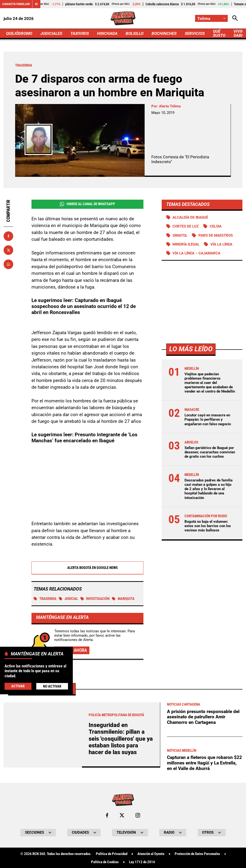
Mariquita (123, 599)
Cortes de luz (186, 226)
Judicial (69, 599)
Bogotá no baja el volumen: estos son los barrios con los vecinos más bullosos (208, 526)
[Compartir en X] (8, 250)
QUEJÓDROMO (19, 33)
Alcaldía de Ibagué (190, 217)
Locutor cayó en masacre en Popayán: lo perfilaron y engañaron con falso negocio (208, 419)
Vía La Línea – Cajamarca (196, 253)
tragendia (45, 599)
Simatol (180, 235)
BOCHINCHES (164, 33)
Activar (18, 686)
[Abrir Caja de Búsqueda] (235, 18)
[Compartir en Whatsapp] (8, 264)
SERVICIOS (195, 33)
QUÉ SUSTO (219, 33)
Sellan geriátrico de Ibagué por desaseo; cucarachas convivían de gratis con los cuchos (210, 452)
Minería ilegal (186, 244)
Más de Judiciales (42, 823)
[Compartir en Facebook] (8, 236)
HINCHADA (107, 33)
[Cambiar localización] (211, 18)
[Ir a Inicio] (123, 18)
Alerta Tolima (170, 106)
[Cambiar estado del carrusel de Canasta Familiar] (36, 4)
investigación (95, 599)
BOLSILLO (135, 33)
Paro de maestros (216, 235)
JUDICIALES (51, 33)
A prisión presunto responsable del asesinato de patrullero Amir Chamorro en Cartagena (203, 851)
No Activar (52, 686)
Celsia (216, 226)
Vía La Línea (221, 244)
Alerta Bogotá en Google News (87, 568)
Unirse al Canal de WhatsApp (87, 204)
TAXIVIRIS (80, 33)
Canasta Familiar (16, 4)
